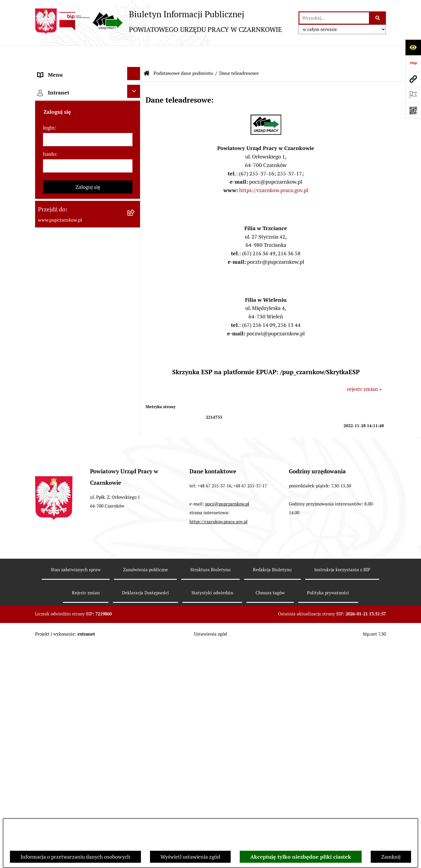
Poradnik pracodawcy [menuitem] (62, 374)
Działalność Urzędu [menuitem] (60, 216)
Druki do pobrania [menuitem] (59, 390)
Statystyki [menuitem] (49, 342)
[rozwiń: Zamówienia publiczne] (135, 294)
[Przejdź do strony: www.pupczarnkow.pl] (413, 79)
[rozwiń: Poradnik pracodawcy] (135, 373)
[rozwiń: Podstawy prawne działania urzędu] (135, 278)
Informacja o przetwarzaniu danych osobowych (75, 857)
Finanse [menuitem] (47, 327)
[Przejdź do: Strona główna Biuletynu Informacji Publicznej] (147, 54)
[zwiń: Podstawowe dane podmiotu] (135, 70)
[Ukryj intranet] (134, 533)
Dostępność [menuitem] (51, 185)
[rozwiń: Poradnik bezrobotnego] (135, 357)
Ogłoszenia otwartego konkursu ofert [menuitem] (81, 311)
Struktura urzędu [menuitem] (57, 232)
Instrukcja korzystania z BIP (342, 801)
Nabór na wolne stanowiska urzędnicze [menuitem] (70, 427)
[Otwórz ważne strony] (413, 95)
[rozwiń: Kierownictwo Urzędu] (135, 247)
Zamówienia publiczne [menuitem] (64, 295)
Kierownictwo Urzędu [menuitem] (63, 248)
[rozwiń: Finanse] (135, 326)
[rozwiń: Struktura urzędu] (135, 231)
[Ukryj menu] (134, 54)
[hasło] (88, 607)
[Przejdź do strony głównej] (158, 21)
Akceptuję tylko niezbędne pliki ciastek (301, 857)
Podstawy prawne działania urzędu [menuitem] (78, 279)
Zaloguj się (88, 628)
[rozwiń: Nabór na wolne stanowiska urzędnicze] (135, 420)
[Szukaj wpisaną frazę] (378, 18)
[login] (88, 581)
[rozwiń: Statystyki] (135, 341)
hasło (49, 595)
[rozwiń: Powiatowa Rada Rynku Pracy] (135, 263)
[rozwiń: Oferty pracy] (135, 405)
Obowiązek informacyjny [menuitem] (67, 200)
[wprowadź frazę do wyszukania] (334, 18)
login (49, 569)
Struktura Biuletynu (210, 801)
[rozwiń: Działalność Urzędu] (135, 215)
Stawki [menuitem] (45, 448)
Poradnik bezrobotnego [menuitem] (65, 358)
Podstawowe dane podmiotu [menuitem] (70, 71)
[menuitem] (88, 91)
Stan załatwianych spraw (76, 801)
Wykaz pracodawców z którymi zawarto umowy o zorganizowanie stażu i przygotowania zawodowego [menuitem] (79, 490)
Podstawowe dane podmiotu (183, 54)
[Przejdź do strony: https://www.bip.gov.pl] (413, 63)
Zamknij (391, 857)
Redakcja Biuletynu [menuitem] (60, 464)
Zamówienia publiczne (146, 801)
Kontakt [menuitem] (47, 169)
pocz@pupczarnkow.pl (227, 735)
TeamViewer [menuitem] (52, 516)
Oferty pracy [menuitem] (52, 406)
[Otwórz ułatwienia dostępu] (413, 47)
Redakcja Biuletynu (272, 801)
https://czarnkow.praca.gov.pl (274, 171)
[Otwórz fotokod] (413, 111)
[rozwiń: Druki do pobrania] (135, 389)
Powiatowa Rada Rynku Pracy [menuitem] (71, 264)
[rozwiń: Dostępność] (135, 184)
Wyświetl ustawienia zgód (190, 857)
